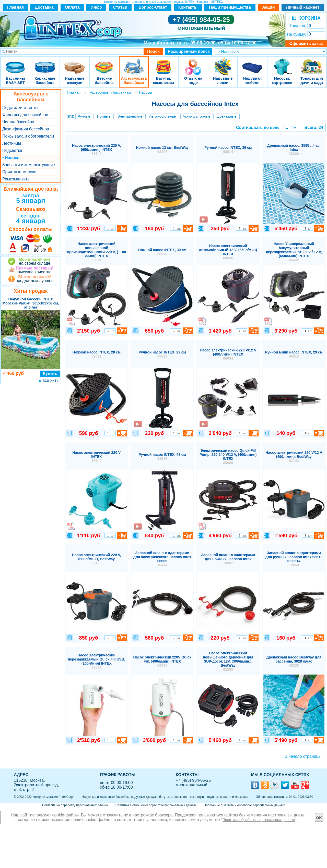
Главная (15, 7)
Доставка (44, 7)
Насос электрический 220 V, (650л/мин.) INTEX (96, 150)
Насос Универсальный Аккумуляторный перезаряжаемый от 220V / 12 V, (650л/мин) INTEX (294, 252)
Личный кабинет (303, 7)
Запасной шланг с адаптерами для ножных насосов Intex (228, 559)
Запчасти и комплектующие (29, 165)
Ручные (84, 116)
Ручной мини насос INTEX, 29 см (294, 354)
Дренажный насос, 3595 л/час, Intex (294, 150)
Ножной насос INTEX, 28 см (96, 354)
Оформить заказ (306, 44)
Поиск (153, 51)
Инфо (96, 7)
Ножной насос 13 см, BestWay (162, 150)
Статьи (120, 7)
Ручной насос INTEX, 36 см (228, 150)
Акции (268, 7)
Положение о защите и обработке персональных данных (244, 805)
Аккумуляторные (196, 116)
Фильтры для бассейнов (25, 115)
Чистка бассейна (18, 122)
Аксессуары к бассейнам (134, 64)
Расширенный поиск (189, 51)
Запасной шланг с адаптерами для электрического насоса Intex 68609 (162, 559)
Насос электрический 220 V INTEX (96, 457)
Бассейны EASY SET (15, 64)
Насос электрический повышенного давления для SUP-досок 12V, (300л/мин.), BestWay (228, 661)
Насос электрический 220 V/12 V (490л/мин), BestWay (294, 457)
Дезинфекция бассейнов (26, 129)
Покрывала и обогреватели (28, 136)
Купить (50, 374)
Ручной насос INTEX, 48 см (162, 457)
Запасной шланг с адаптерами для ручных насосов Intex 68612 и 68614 (294, 559)
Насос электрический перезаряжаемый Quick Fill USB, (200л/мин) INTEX (97, 661)
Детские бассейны (104, 64)
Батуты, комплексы (163, 64)
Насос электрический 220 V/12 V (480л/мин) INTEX (228, 354)
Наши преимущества (230, 7)
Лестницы (12, 143)
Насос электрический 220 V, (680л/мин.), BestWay (96, 559)
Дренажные (227, 116)
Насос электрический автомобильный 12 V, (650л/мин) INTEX (228, 252)
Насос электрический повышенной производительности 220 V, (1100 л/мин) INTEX (97, 252)
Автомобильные (163, 116)
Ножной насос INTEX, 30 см (162, 252)
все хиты (51, 380)
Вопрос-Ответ (153, 7)
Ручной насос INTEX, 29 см (162, 354)
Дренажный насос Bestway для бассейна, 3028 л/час (294, 661)
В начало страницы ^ (305, 756)
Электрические (130, 116)
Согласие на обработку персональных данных (75, 805)
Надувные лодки (223, 64)
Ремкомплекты (16, 179)
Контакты (188, 7)
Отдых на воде (193, 64)
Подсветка (12, 150)
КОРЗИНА (308, 18)
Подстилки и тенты (20, 108)
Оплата (72, 7)
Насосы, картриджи (282, 64)
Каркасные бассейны (45, 64)
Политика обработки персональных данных (259, 820)
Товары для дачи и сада (312, 64)
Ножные (104, 116)
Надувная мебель (252, 64)
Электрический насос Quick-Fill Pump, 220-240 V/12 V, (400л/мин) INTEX (228, 457)
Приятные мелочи (19, 172)
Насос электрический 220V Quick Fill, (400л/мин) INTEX (162, 661)
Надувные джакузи (75, 64)
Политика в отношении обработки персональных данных (156, 805)
